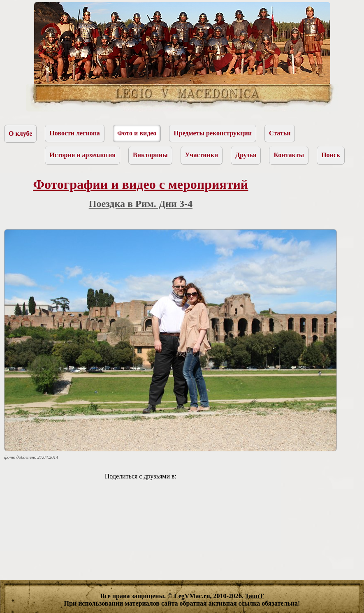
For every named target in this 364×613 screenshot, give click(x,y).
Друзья (246, 155)
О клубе (20, 134)
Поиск (331, 155)
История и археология (82, 155)
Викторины (150, 155)
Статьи (280, 133)
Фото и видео (137, 133)
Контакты (289, 155)
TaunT (255, 596)
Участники (202, 155)
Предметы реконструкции (213, 133)
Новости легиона (75, 133)
